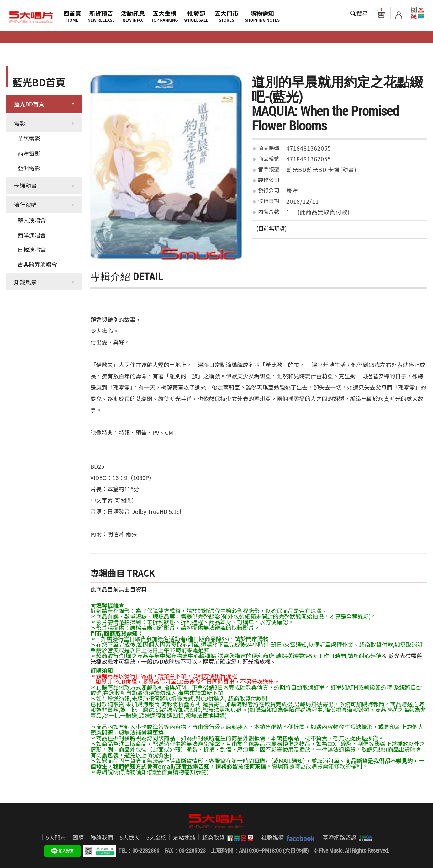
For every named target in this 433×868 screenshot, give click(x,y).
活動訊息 (133, 16)
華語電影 (29, 139)
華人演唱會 (32, 220)
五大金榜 (165, 16)
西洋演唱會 (32, 235)
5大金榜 (156, 837)
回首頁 (72, 16)
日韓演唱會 (32, 249)
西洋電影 (29, 153)
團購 (78, 837)
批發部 (196, 16)
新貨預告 (101, 16)
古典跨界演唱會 (37, 264)
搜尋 (362, 13)
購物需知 (262, 16)
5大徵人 (129, 837)
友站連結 (184, 837)
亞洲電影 (29, 168)
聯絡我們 (102, 837)
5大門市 (56, 837)
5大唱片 (31, 17)
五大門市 (226, 16)
